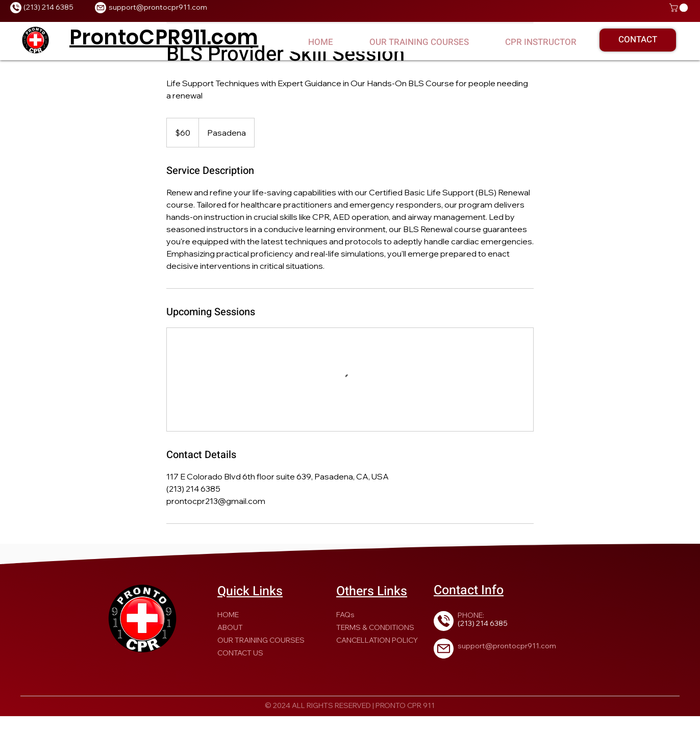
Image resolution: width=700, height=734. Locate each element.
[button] (680, 8)
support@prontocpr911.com (158, 7)
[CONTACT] (638, 40)
